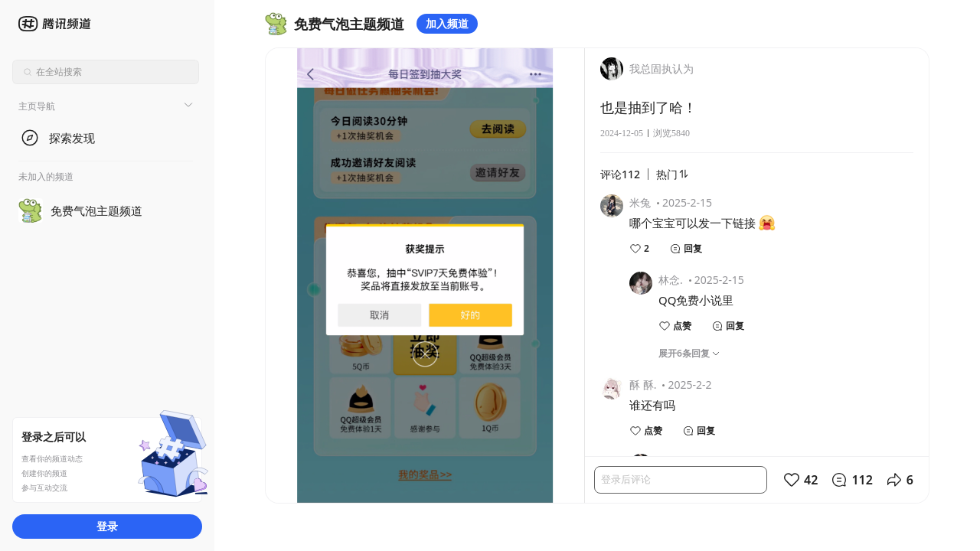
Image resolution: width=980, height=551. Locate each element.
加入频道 (447, 23)
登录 (107, 526)
